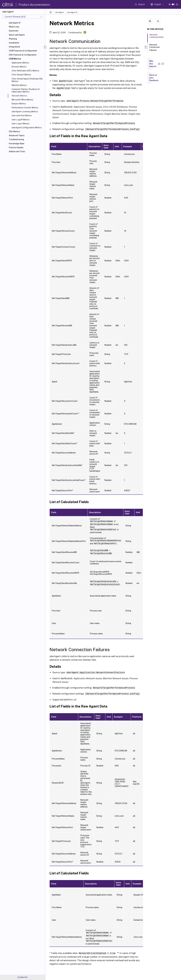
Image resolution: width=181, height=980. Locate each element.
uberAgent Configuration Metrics (27, 128)
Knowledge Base (17, 144)
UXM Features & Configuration (23, 51)
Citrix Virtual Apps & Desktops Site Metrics (27, 80)
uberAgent (59, 12)
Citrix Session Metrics (21, 75)
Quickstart (14, 31)
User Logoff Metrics (21, 120)
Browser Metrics (19, 67)
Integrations (14, 47)
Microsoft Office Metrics (22, 100)
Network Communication (157, 37)
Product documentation (34, 5)
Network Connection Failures (154, 47)
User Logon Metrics (21, 124)
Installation (14, 43)
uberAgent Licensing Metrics (25, 112)
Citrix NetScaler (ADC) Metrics (25, 71)
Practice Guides (16, 148)
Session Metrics (19, 104)
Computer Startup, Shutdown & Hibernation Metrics (26, 90)
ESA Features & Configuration (23, 55)
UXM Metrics (15, 59)
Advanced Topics (17, 135)
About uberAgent (17, 35)
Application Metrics (20, 63)
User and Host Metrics (22, 116)
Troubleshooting (16, 139)
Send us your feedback (154, 78)
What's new (14, 27)
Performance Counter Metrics (25, 108)
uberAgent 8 (15, 23)
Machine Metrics (19, 85)
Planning (13, 39)
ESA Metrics (14, 132)
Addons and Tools (17, 151)
